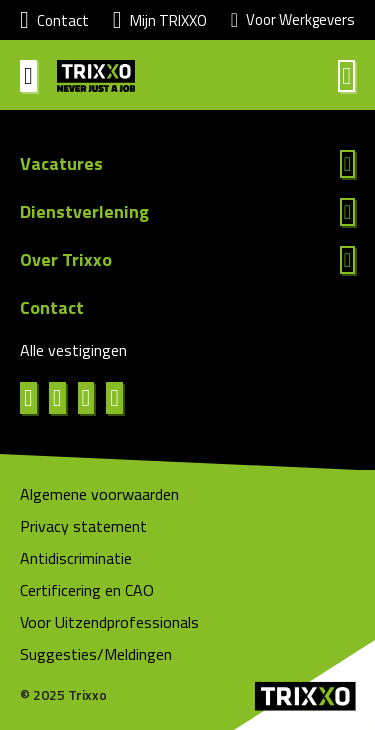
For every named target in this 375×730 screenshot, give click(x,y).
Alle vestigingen (73, 350)
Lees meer (187, 164)
